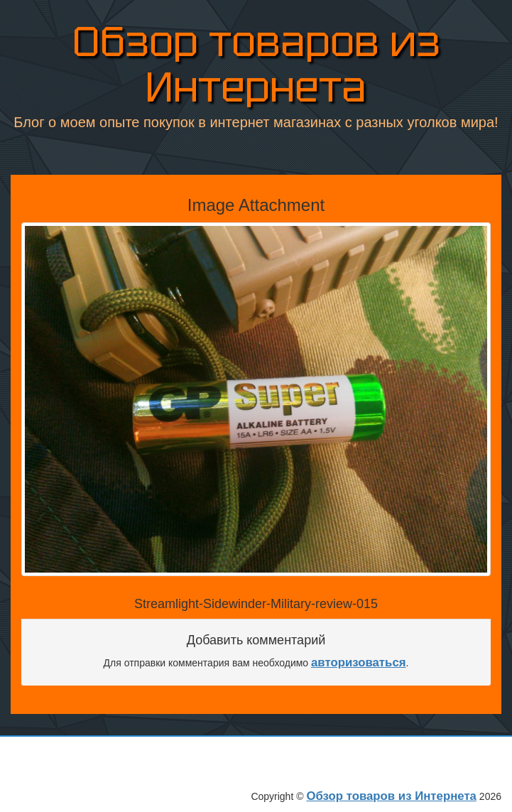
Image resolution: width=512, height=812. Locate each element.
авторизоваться (359, 662)
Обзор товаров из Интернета (256, 64)
